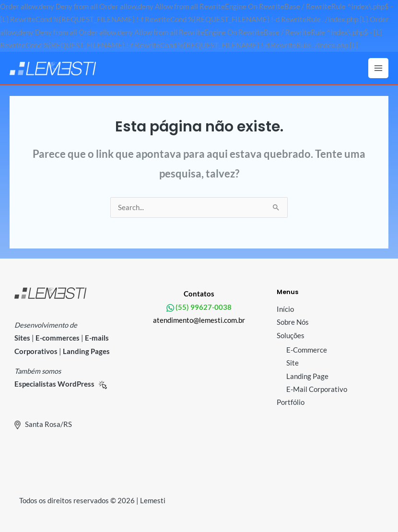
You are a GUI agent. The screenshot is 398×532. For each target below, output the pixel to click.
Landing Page (307, 376)
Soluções (291, 336)
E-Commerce (307, 350)
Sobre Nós (293, 322)
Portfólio (291, 402)
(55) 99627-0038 (203, 307)
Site (293, 363)
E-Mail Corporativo (317, 389)
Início (285, 309)
